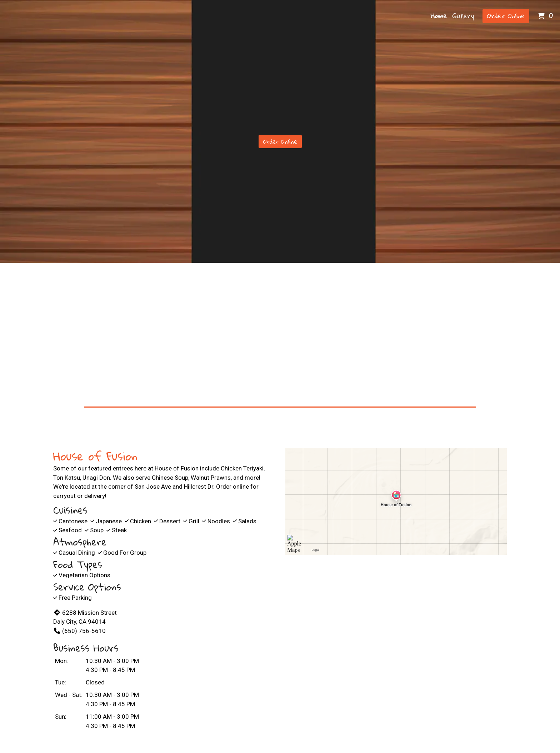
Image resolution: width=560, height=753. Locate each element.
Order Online (506, 16)
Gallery (463, 16)
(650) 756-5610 (79, 631)
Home (439, 16)
